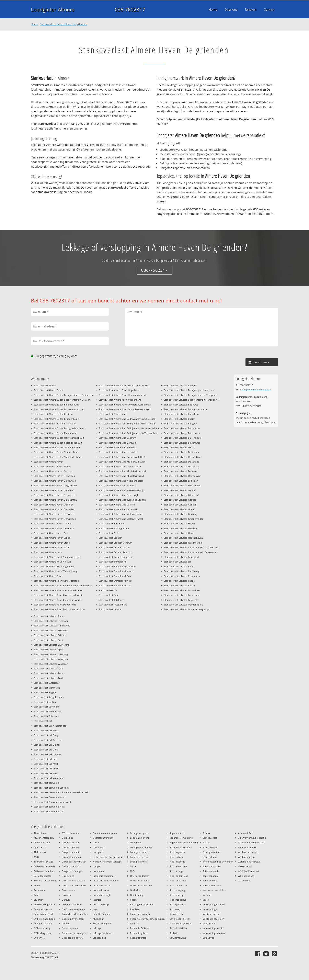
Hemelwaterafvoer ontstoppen (109, 857)
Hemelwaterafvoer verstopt (107, 862)
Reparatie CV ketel (140, 928)
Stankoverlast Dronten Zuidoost (116, 552)
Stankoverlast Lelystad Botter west (182, 433)
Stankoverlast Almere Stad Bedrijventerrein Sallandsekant (129, 428)
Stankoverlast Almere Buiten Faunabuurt (55, 424)
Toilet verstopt (210, 881)
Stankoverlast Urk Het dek (47, 754)
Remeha (134, 923)
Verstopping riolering (214, 904)
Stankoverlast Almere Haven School (52, 538)
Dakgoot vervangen (72, 871)
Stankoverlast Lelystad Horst (179, 533)
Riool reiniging (177, 890)
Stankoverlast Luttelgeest (47, 683)
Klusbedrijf (99, 919)
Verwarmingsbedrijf (213, 928)
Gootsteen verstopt (103, 838)
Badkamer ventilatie (44, 871)
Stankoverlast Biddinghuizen (114, 528)
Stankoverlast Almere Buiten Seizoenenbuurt (57, 447)
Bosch (37, 895)
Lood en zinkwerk (139, 838)
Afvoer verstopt (42, 842)
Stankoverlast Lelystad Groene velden (184, 519)
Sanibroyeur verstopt (181, 923)
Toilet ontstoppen (212, 866)
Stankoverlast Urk (43, 721)
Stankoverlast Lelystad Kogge (179, 581)
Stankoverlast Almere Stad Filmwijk (117, 447)
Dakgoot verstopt (71, 866)
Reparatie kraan (138, 938)
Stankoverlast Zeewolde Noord (50, 797)
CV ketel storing (42, 928)
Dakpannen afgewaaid (74, 881)
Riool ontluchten (178, 881)
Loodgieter (136, 842)
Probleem (135, 909)
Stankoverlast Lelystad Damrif (180, 447)
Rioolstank (175, 909)
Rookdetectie (176, 914)
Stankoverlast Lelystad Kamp (179, 566)
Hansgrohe (99, 852)
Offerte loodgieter (139, 876)
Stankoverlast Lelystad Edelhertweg (182, 485)
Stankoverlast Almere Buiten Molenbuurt (55, 433)
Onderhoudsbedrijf (140, 881)
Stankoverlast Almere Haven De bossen (54, 476)
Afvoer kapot (41, 833)
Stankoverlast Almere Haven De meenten (55, 500)
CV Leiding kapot (43, 933)
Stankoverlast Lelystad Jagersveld (181, 557)
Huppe (96, 866)
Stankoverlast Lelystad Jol (177, 562)
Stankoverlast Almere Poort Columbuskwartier (58, 600)
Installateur (99, 871)
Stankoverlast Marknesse (47, 688)
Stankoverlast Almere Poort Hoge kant (119, 390)
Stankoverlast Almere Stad (112, 414)
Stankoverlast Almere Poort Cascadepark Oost (58, 590)
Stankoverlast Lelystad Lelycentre (181, 600)
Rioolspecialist (177, 904)
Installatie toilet (101, 890)
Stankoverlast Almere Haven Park (51, 533)
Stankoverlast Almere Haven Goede (52, 524)
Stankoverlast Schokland (47, 707)
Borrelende (40, 890)
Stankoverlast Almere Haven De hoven (54, 490)
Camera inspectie (43, 909)
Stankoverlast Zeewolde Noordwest (52, 802)
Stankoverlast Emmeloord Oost (115, 576)
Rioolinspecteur (178, 900)
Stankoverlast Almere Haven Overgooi (54, 528)
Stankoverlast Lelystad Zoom (49, 673)
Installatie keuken (102, 885)
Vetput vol (208, 938)
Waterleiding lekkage (249, 862)
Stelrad (206, 842)
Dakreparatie (69, 890)
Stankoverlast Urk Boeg (46, 730)
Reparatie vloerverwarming (184, 842)
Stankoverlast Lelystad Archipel (180, 385)
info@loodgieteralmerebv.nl (256, 389)
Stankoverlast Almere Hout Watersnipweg (56, 571)
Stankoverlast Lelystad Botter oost (182, 428)
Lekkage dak (99, 938)
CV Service (39, 938)
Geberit (66, 923)
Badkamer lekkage (43, 862)
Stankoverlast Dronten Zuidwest (116, 557)
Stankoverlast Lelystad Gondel (180, 505)
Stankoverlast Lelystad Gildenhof (181, 495)
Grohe (96, 842)
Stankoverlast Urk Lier (45, 759)
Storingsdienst (210, 847)
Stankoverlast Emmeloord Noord (116, 571)
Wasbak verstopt (247, 857)
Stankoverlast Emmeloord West (115, 581)
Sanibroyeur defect (180, 919)
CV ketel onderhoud (44, 919)
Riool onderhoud (179, 876)
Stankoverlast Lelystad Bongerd (180, 424)
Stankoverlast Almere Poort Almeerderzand (56, 581)
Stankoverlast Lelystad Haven (179, 524)
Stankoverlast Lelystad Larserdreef (182, 590)
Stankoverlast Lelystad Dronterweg (182, 476)
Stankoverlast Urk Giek (46, 750)
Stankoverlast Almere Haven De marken (55, 495)
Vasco (206, 900)
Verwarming (209, 923)
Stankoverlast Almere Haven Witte (52, 547)
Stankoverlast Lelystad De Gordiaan (183, 457)
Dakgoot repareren (72, 857)
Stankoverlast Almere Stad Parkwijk (117, 485)
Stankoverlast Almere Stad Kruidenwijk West (122, 462)
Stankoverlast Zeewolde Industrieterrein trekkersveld (61, 792)
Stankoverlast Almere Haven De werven (54, 514)
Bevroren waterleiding (45, 881)
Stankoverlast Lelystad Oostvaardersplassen (187, 609)
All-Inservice (40, 852)
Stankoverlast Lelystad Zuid (48, 678)
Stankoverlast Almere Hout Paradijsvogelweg (57, 557)
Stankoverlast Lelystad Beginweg (181, 405)
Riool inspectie (177, 862)
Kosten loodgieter (102, 923)
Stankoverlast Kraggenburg (113, 605)
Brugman (39, 900)
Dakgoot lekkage (71, 842)
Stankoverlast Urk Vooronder (49, 778)
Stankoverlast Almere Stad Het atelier (118, 452)
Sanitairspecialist (178, 928)
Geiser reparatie (70, 928)
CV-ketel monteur (71, 833)
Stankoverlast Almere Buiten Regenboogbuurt (58, 443)
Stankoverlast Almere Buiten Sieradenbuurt (56, 452)
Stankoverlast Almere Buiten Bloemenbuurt (57, 405)
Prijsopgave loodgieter (142, 904)
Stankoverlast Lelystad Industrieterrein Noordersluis (191, 547)
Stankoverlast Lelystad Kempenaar (182, 576)
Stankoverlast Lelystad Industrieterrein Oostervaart (191, 552)
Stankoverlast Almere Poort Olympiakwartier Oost (125, 405)
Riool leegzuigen (178, 866)
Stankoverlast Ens (108, 590)
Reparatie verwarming (181, 838)
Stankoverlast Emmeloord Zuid (115, 585)
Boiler (37, 885)
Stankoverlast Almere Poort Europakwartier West (124, 385)
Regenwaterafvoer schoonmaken (147, 919)
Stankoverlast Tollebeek (46, 716)
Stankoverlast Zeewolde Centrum (51, 788)
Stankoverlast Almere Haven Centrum (53, 471)
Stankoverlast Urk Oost (46, 769)
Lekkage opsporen (140, 833)
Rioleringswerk (177, 852)
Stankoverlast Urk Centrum (48, 740)
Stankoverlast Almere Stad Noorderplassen (121, 481)
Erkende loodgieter (72, 904)
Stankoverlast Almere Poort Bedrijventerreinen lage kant (63, 585)
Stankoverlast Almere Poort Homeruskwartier (122, 395)
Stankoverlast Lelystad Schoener (51, 630)
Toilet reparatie (211, 876)
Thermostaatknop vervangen (218, 862)
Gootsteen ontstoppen (105, 833)
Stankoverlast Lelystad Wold (49, 669)
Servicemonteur (178, 938)
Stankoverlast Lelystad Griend (180, 509)
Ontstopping (137, 895)
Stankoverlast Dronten (111, 538)
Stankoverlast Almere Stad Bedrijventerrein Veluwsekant (128, 433)
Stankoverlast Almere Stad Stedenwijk (119, 495)
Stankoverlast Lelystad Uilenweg (51, 654)
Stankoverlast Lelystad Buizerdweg (182, 443)
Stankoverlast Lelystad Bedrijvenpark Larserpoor (189, 390)
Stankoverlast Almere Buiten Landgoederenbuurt (60, 428)
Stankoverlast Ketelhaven (112, 600)
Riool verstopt (177, 895)
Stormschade (210, 857)
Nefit (133, 871)
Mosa (133, 866)
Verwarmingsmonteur (214, 933)
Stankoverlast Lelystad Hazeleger (181, 528)
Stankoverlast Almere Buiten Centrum (54, 414)
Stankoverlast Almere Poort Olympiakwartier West (125, 409)
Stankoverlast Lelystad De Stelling (182, 466)
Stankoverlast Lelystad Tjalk (48, 649)
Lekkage (97, 928)
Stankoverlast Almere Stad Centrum (117, 438)
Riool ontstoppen (179, 885)
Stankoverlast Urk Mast (46, 764)
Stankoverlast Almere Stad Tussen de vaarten (122, 500)
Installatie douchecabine (106, 881)
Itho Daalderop (101, 904)
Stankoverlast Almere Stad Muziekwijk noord (122, 471)
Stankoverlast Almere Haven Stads (52, 543)
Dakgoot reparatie (71, 852)
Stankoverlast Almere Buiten (49, 390)
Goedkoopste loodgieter (75, 933)
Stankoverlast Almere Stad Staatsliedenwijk (121, 490)
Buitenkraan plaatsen (45, 904)
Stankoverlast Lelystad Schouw (50, 635)
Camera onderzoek (44, 914)
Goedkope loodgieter (73, 938)
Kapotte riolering (102, 914)
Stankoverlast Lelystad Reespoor (51, 621)
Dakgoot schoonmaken (74, 862)
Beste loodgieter (42, 876)
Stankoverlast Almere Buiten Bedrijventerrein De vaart (62, 400)
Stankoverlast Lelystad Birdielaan (181, 414)
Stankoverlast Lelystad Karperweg (182, 571)
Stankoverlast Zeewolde (46, 783)
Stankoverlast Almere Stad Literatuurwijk (120, 466)
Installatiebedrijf (101, 895)
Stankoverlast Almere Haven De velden (54, 509)
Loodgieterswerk (139, 862)
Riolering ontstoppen (181, 847)
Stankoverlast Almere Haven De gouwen (55, 481)
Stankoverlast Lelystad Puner (49, 616)
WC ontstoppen (246, 876)
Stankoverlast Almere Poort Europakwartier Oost (59, 609)
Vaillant (207, 895)
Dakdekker (67, 838)
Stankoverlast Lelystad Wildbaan (51, 664)
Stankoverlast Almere (45, 385)
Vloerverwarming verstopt (252, 842)
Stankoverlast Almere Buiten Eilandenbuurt (56, 419)
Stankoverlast (210, 838)
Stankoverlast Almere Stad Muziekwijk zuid (121, 476)
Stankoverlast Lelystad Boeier (179, 419)
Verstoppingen (210, 909)
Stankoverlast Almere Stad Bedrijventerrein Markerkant (128, 424)
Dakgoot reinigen (71, 847)
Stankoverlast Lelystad (111, 609)
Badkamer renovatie (44, 866)
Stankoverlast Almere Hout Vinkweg (53, 562)
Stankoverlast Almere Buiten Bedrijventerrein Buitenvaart (64, 395)
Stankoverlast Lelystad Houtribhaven (183, 538)
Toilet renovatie (211, 871)
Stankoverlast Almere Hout (48, 552)
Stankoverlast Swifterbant (47, 711)
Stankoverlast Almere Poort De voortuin (55, 605)
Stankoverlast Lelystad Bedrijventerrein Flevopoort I (191, 395)
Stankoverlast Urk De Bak (47, 745)
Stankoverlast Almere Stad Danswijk (118, 443)
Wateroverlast (245, 866)
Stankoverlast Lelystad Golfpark (181, 500)
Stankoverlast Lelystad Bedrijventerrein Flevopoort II (191, 400)
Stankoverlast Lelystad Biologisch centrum (186, 409)
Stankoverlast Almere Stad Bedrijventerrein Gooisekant (128, 419)
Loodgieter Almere (53, 9)
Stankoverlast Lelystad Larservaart (182, 595)
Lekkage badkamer (103, 933)
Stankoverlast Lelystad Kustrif (179, 585)
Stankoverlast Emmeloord (112, 562)
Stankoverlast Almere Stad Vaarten (117, 505)
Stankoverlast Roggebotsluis (49, 697)
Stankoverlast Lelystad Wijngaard (51, 659)
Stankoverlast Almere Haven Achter (52, 466)
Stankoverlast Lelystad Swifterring (52, 645)
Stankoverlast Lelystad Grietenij (180, 514)
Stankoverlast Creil (108, 533)
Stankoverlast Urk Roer (46, 773)
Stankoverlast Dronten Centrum (115, 543)
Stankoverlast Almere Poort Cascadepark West (58, 595)
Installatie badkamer (104, 876)
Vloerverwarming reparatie (252, 838)
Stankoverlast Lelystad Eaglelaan (181, 481)
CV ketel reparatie (43, 923)
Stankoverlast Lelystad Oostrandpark (183, 605)
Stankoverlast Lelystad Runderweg (52, 626)
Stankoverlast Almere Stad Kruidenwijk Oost (122, 457)
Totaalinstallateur (212, 885)
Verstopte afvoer (211, 914)
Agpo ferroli (40, 847)
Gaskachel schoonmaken (75, 914)
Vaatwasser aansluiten (214, 890)
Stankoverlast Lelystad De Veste (181, 471)
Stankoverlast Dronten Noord (114, 547)
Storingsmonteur (212, 852)
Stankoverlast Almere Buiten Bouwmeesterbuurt (59, 409)
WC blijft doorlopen (248, 871)
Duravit (66, 900)
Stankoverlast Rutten (45, 702)
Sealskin (174, 933)
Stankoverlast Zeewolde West (49, 807)
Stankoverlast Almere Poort (48, 576)
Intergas (97, 900)
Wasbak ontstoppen (249, 852)
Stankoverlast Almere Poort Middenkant (120, 400)
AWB (36, 857)
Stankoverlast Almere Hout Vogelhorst (54, 566)
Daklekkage (68, 876)
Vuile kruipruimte (247, 847)
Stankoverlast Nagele (45, 692)
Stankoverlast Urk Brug (46, 735)
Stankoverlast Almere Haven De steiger (54, 505)
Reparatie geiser (138, 933)
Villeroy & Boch (246, 833)
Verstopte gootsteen (213, 919)
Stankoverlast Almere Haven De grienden (63, 24)
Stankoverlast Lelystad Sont (48, 640)
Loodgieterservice (139, 857)
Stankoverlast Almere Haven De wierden (55, 519)
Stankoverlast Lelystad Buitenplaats (183, 438)
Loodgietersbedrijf (140, 852)
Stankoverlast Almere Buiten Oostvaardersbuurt (59, 438)
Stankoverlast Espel (109, 595)
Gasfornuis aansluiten (73, 909)
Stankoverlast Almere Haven (49, 462)
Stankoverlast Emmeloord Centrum (117, 566)
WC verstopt (244, 881)
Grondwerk (99, 847)
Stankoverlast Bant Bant (111, 524)
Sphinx (206, 833)
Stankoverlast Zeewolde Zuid (49, 811)
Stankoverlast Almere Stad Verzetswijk (119, 509)
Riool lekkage (177, 871)
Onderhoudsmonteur (141, 885)
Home (34, 24)
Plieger (134, 900)
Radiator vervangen (140, 914)
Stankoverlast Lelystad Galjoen (180, 490)
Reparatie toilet (178, 833)
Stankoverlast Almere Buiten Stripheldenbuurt (58, 457)
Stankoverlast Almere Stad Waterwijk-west (121, 519)
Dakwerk (66, 895)
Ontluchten (136, 890)
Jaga (95, 909)
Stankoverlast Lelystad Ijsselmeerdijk (183, 543)
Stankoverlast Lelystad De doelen (181, 452)
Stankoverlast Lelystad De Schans (181, 462)
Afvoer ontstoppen (44, 838)
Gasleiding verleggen (73, 919)
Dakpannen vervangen (74, 885)
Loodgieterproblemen (142, 847)
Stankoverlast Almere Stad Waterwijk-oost (121, 514)
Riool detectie (177, 857)
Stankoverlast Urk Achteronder (50, 726)
